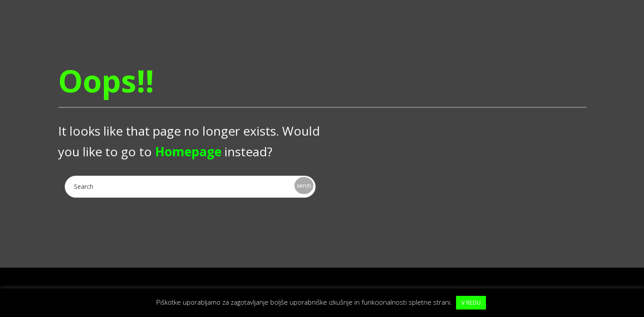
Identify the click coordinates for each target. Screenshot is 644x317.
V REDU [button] (471, 302)
